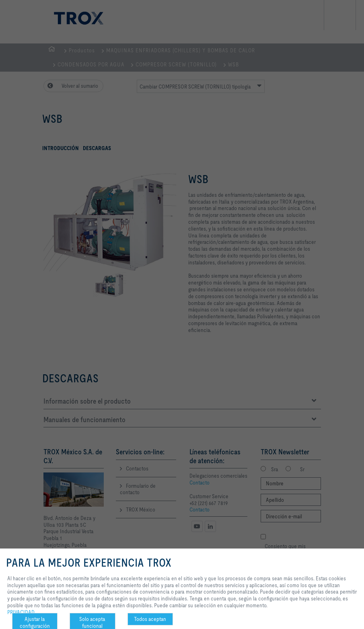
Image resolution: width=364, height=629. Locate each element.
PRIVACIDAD (21, 612)
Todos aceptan (150, 619)
